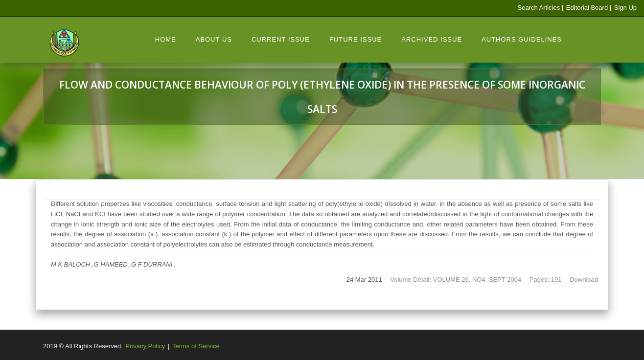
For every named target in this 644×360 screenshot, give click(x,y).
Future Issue (356, 39)
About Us (214, 39)
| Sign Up (623, 8)
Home (166, 39)
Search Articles (539, 8)
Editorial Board (586, 8)
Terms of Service (196, 346)
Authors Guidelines (522, 39)
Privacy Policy (145, 346)
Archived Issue (432, 39)
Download (584, 280)
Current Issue (281, 39)
